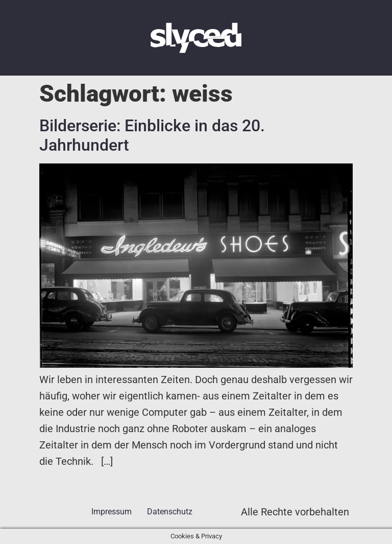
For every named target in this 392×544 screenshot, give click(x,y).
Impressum (112, 512)
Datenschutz (170, 512)
